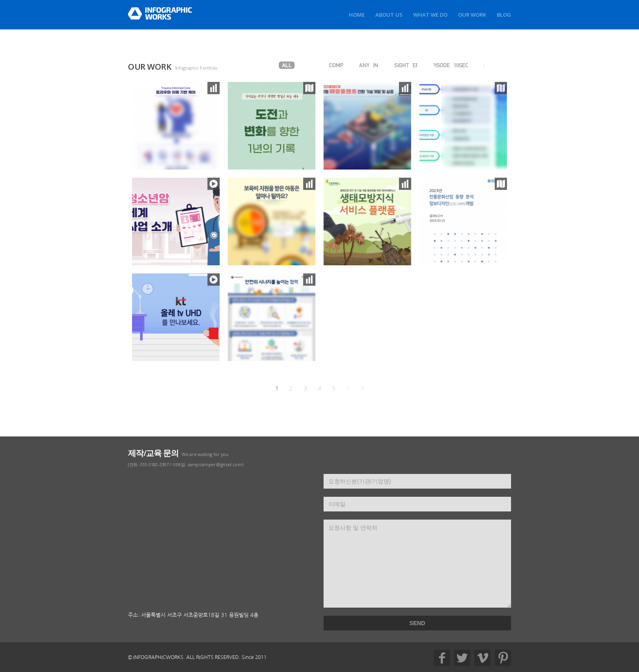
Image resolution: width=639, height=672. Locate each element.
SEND (418, 623)
